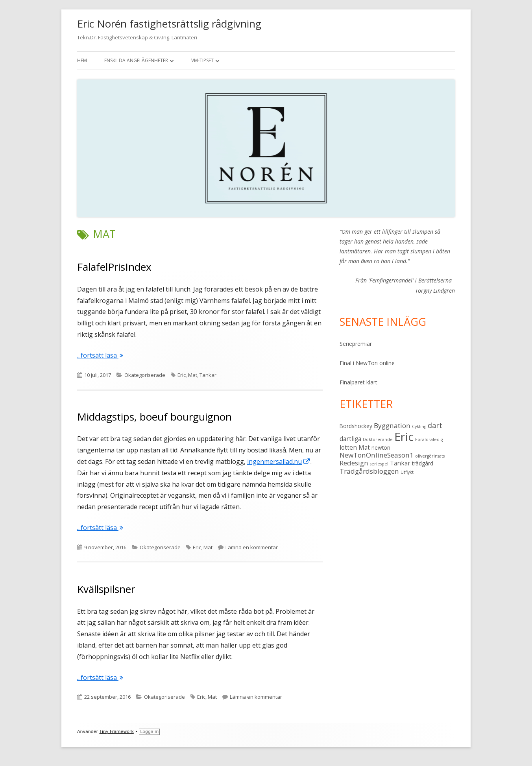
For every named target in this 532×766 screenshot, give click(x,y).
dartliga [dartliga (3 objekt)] (350, 439)
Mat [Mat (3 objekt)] (364, 447)
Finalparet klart (358, 382)
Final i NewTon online (367, 363)
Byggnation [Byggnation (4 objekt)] (392, 425)
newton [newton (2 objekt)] (381, 448)
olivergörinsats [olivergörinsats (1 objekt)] (430, 456)
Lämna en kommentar (252, 547)
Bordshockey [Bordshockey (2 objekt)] (356, 426)
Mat (193, 375)
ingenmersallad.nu (279, 461)
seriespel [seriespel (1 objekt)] (379, 464)
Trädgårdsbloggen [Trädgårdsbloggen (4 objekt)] (369, 471)
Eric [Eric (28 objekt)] (404, 437)
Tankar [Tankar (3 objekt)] (400, 463)
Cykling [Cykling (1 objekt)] (419, 426)
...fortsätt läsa (100, 355)
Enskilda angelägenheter (136, 60)
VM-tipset (202, 60)
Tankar (208, 375)
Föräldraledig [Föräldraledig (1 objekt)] (429, 439)
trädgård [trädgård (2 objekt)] (423, 463)
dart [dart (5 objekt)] (435, 425)
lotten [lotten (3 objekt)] (348, 447)
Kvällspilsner (106, 589)
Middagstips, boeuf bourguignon (154, 417)
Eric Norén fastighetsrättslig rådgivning (169, 24)
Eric (182, 375)
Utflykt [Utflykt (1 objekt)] (407, 472)
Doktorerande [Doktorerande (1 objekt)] (378, 439)
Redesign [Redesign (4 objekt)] (354, 463)
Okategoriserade (145, 375)
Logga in (149, 732)
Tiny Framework (117, 732)
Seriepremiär (356, 344)
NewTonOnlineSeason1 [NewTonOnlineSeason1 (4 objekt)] (377, 455)
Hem (82, 60)
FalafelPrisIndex (114, 267)
